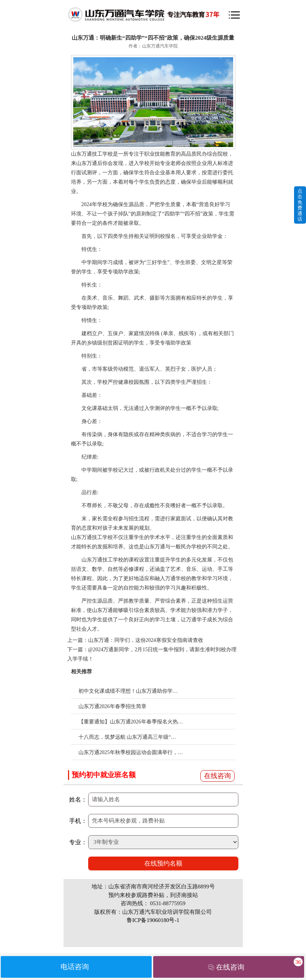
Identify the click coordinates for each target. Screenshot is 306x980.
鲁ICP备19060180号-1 (153, 920)
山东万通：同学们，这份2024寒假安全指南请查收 (146, 640)
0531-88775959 (168, 903)
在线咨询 (217, 776)
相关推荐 (81, 672)
